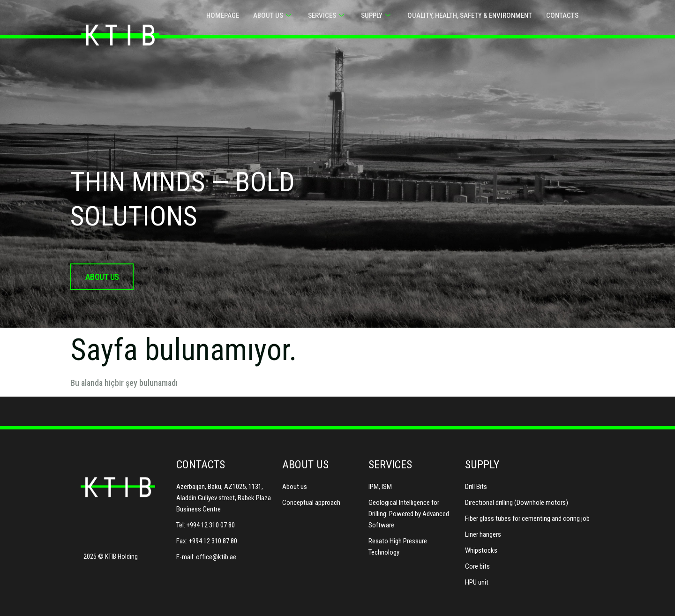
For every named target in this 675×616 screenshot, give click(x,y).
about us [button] (102, 277)
